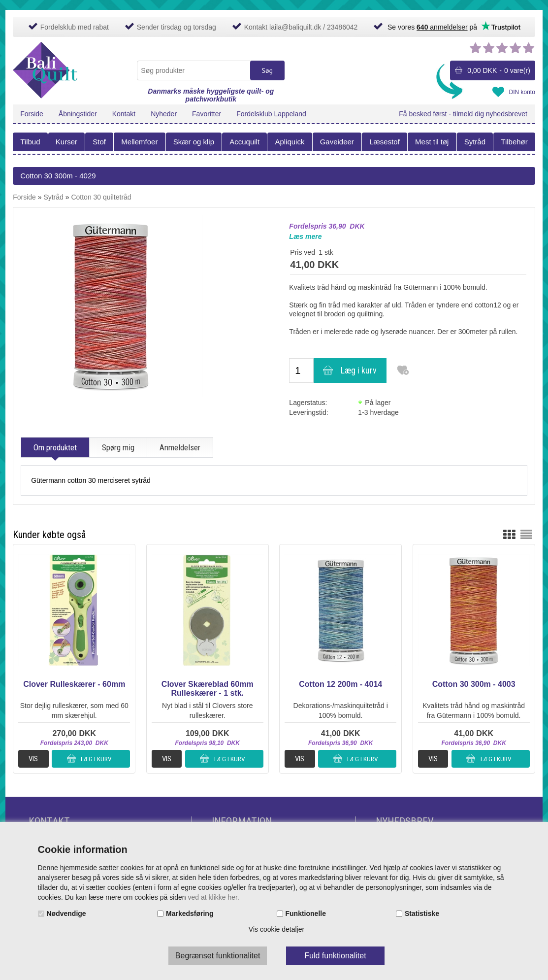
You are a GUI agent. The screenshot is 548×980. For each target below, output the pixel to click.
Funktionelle (306, 913)
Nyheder (164, 114)
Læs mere (305, 237)
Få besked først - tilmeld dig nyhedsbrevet (463, 114)
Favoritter (207, 114)
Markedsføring (190, 913)
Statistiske (422, 913)
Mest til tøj (432, 142)
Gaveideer (337, 142)
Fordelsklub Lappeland (271, 114)
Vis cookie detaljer (276, 929)
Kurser (66, 142)
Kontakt (124, 114)
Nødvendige (66, 913)
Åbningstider (78, 114)
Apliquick (290, 142)
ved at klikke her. (214, 897)
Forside (32, 114)
